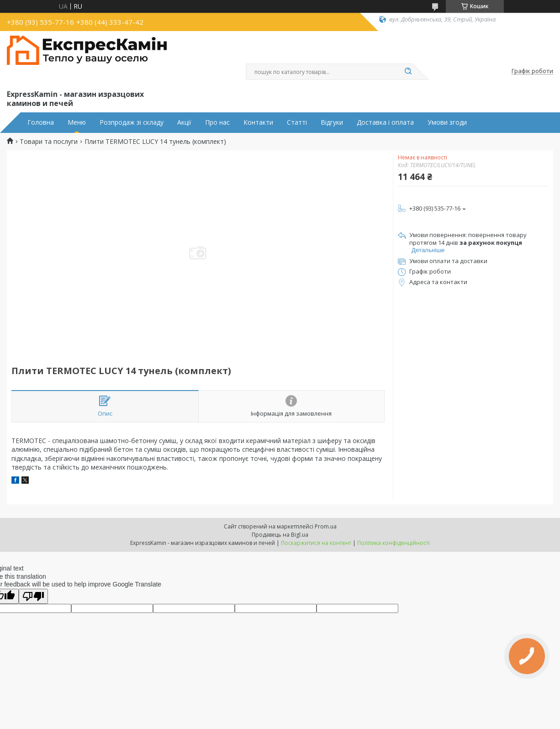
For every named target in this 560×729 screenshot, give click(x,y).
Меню (77, 122)
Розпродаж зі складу (132, 122)
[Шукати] (408, 72)
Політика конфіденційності (394, 543)
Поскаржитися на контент (316, 543)
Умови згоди (447, 122)
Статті (297, 122)
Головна (41, 122)
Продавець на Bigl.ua (280, 535)
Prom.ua (326, 526)
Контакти (258, 122)
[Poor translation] (33, 596)
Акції (184, 122)
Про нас (217, 122)
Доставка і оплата (385, 122)
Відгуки (332, 122)
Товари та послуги (49, 142)
